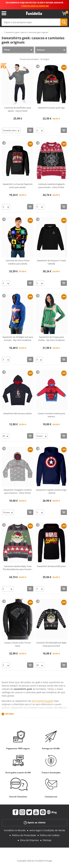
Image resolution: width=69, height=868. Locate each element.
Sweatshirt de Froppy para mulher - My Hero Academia (51, 339)
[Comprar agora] (30, 130)
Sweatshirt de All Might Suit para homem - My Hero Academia (18, 339)
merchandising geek (42, 701)
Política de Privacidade (24, 835)
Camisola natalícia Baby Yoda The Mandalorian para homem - (18, 569)
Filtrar (7, 50)
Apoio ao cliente (35, 823)
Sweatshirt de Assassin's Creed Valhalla (51, 262)
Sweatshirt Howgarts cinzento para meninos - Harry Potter (18, 491)
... (2, 32)
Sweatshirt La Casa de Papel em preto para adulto (18, 186)
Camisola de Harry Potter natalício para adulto (18, 262)
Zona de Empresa (29, 840)
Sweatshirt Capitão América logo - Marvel (51, 491)
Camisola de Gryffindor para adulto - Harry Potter (18, 109)
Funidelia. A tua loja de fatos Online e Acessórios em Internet (34, 13)
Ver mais (9, 714)
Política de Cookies (50, 835)
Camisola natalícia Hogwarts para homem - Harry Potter (51, 186)
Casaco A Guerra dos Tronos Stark (18, 644)
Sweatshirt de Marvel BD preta (51, 566)
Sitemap (47, 840)
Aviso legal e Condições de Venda (47, 830)
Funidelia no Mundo (15, 830)
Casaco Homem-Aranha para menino (51, 415)
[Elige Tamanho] (11, 130)
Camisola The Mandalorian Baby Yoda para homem (51, 644)
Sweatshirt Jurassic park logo (51, 108)
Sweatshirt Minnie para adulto (18, 413)
